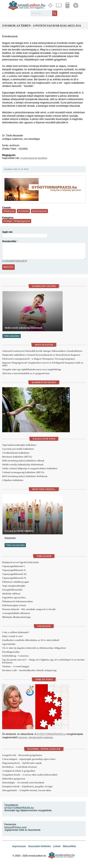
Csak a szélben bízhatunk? (16, 632)
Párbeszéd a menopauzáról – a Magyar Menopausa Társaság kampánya (39, 359)
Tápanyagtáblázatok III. (15, 574)
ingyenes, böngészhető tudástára (35, 737)
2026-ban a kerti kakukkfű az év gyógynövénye (26, 373)
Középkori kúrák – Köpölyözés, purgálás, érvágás (27, 786)
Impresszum (19, 846)
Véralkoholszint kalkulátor (16, 453)
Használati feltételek (39, 846)
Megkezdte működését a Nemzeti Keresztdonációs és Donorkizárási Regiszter (41, 355)
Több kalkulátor (12, 336)
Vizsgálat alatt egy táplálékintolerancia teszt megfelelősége (32, 369)
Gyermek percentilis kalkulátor (18, 449)
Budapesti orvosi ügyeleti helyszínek (20, 562)
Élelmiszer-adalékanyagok (16, 582)
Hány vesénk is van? (12, 636)
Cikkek (59, 5)
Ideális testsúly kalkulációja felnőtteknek (23, 328)
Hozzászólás (9, 241)
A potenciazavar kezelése (34, 158)
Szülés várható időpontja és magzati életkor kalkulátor (30, 468)
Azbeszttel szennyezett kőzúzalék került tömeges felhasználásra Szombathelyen (42, 351)
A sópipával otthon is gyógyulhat (19, 771)
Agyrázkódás (9, 644)
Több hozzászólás (15, 545)
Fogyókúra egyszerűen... (15, 597)
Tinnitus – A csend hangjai (16, 666)
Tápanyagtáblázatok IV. (14, 578)
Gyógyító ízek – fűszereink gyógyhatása (22, 755)
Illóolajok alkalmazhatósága (16, 617)
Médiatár (76, 5)
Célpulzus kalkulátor (13, 480)
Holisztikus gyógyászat (14, 779)
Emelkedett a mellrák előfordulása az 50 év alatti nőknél (31, 640)
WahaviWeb (69, 846)
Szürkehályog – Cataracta (15, 656)
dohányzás (9, 211)
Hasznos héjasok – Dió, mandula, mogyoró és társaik (29, 609)
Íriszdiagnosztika (11, 652)
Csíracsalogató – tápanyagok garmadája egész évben (29, 759)
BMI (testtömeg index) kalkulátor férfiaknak (25, 476)
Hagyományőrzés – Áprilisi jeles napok (22, 763)
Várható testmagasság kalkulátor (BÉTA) (23, 472)
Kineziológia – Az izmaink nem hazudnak (23, 782)
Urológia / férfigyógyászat (17, 221)
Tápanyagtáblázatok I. (14, 566)
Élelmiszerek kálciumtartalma (17, 601)
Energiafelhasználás (12, 590)
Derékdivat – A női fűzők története (20, 767)
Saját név (7, 232)
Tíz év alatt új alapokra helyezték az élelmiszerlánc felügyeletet (34, 648)
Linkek (57, 846)
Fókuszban (51, 5)
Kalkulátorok (68, 5)
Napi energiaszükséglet (14, 586)
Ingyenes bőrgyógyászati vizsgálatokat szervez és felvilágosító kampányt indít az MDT (43, 364)
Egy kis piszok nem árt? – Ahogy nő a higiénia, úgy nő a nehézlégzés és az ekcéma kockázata (43, 661)
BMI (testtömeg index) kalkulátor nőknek (23, 461)
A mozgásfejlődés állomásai (16, 613)
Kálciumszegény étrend (14, 605)
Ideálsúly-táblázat (11, 594)
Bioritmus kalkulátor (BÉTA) (17, 457)
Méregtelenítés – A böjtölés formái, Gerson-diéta (27, 790)
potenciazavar (39, 211)
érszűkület (23, 211)
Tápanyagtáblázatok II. (14, 570)
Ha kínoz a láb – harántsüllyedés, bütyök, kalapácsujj (29, 670)
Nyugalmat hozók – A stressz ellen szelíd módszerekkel (30, 775)
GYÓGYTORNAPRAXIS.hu (51, 734)
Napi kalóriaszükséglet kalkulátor (19, 445)
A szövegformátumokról (15, 261)
